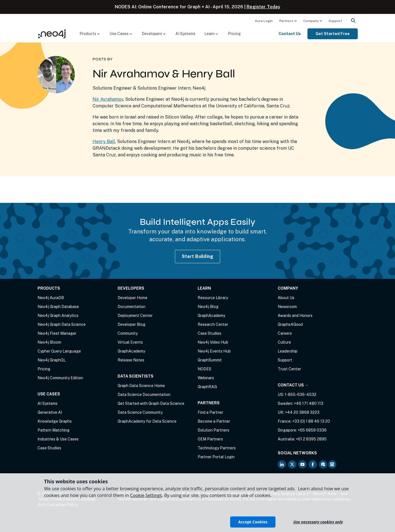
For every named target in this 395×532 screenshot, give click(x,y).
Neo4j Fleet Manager (57, 333)
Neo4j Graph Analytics (58, 316)
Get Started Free (333, 34)
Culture (284, 342)
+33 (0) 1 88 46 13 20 (311, 421)
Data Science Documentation (144, 395)
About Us (286, 298)
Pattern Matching (54, 430)
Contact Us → (293, 385)
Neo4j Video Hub (213, 342)
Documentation (131, 307)
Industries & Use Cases (58, 439)
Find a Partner (210, 412)
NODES (204, 369)
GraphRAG (207, 387)
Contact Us (290, 34)
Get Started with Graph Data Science (151, 403)
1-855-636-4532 (300, 395)
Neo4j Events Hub (214, 351)
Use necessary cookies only (318, 522)
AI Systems (185, 34)
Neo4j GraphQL (52, 360)
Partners (286, 21)
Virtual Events (130, 342)
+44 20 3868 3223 (302, 412)
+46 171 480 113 (309, 403)
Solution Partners (213, 430)
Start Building (198, 256)
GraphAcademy (131, 351)
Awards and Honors (295, 316)
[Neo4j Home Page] (52, 34)
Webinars (206, 378)
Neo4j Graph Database (58, 307)
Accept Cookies (253, 522)
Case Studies (49, 448)
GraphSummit (210, 360)
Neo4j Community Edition (60, 378)
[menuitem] (264, 21)
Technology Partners (217, 448)
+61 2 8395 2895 (311, 439)
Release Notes (131, 360)
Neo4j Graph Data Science (62, 324)
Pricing (234, 34)
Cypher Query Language (59, 351)
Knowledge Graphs (55, 421)
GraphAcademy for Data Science (147, 421)
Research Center (213, 324)
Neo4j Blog (208, 307)
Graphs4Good (290, 324)
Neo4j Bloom (49, 342)
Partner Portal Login (216, 457)
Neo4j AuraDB (51, 298)
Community (128, 333)
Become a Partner (214, 421)
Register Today (263, 7)
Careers (285, 333)
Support (335, 21)
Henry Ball (104, 141)
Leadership (288, 351)
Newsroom (287, 307)
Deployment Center (135, 316)
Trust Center (289, 369)
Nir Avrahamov (108, 99)
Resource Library (213, 298)
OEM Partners (210, 439)
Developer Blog (131, 324)
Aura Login (264, 21)
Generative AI (50, 412)
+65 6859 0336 (312, 430)
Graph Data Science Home (141, 386)
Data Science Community (140, 412)
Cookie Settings (146, 495)
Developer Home (132, 298)
